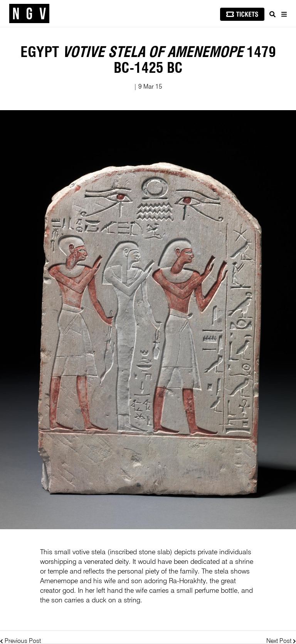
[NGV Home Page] (29, 14)
